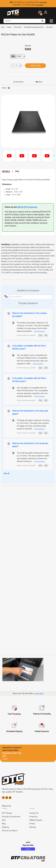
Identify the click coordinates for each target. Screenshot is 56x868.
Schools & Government (11, 817)
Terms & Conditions (10, 831)
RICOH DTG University (27, 207)
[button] (54, 156)
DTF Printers (7, 813)
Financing (33, 817)
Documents (20, 82)
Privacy (32, 824)
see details (43, 2)
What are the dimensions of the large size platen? (30, 412)
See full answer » (40, 331)
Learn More (39, 694)
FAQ (17, 171)
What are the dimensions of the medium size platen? (30, 315)
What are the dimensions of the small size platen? (30, 445)
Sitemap (33, 827)
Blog (4, 824)
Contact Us (34, 813)
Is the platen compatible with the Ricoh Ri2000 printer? (29, 347)
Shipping (5, 827)
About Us (6, 806)
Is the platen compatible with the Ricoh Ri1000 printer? (29, 380)
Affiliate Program (36, 820)
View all (6, 474)
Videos (40, 82)
